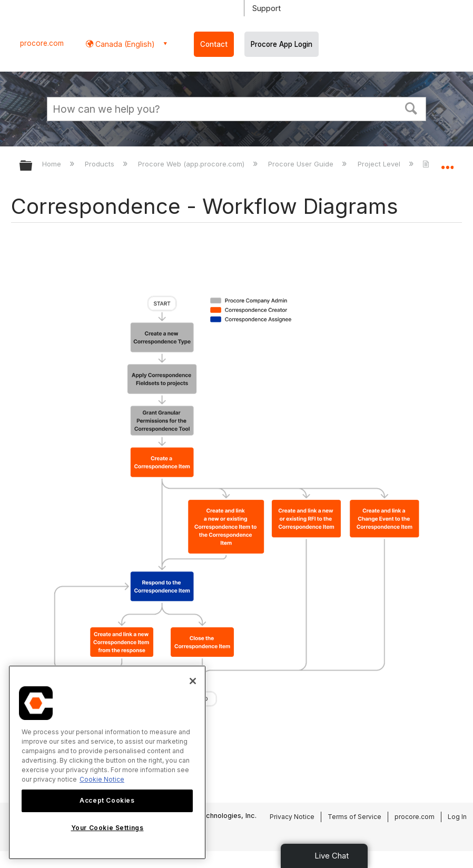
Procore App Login (282, 44)
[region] (107, 762)
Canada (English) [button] (124, 44)
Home (53, 164)
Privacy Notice (292, 817)
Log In (457, 817)
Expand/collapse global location (447, 162)
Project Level (380, 164)
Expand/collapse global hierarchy (33, 166)
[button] (411, 107)
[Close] (193, 681)
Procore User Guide (302, 164)
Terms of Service (354, 817)
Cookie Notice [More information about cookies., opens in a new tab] (102, 779)
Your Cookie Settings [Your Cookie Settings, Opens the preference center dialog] (107, 828)
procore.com (42, 43)
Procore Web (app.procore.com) (192, 164)
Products (101, 164)
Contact (214, 44)
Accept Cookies (107, 800)
